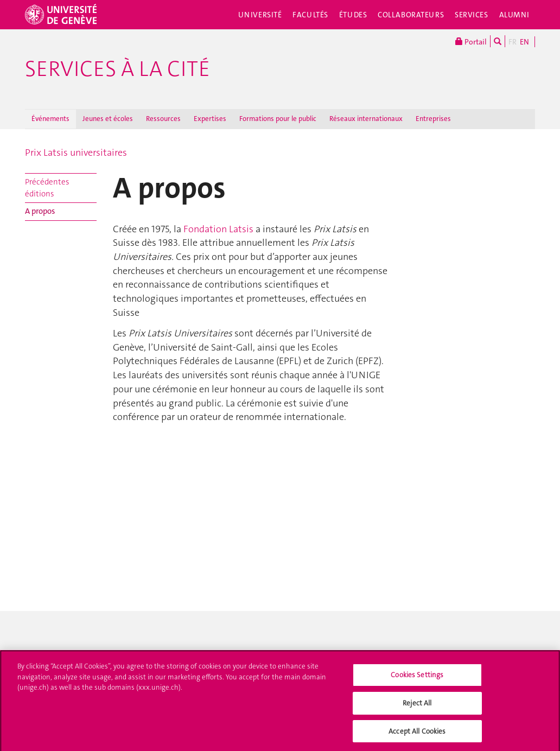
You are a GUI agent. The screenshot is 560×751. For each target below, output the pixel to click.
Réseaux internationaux (366, 119)
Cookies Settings (417, 679)
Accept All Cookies (417, 734)
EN (524, 42)
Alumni (514, 15)
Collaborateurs (411, 15)
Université (260, 15)
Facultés (310, 15)
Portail (471, 41)
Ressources (163, 119)
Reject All (417, 706)
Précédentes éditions (47, 187)
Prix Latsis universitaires (76, 152)
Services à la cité (117, 69)
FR (513, 42)
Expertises (210, 119)
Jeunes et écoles (108, 119)
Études (353, 15)
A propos (40, 211)
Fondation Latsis (218, 229)
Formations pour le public (278, 119)
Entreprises (433, 119)
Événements (50, 119)
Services (472, 15)
